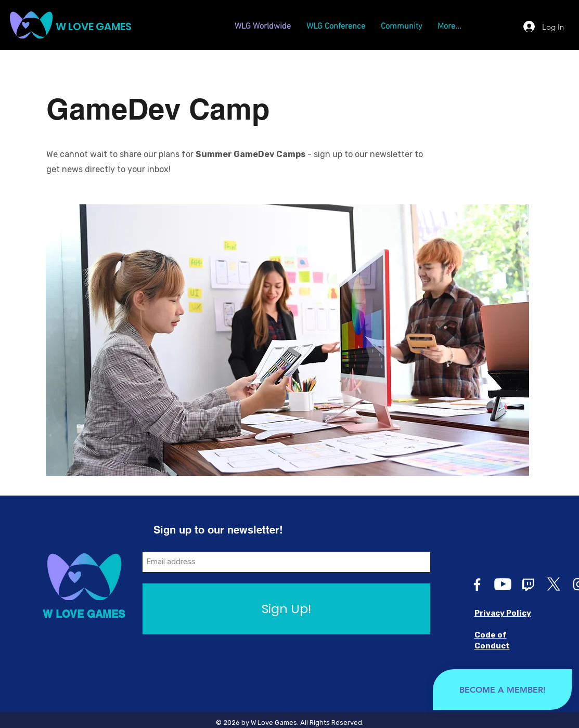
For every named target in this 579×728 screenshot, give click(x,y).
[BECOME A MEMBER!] (502, 690)
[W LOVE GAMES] (118, 26)
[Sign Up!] (286, 609)
